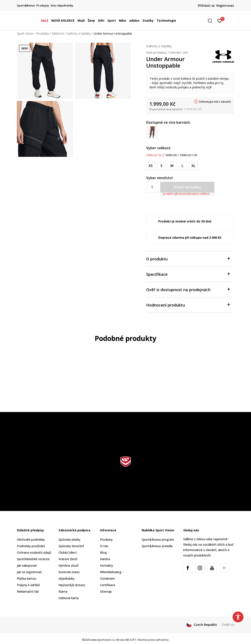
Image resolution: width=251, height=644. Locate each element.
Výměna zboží (68, 565)
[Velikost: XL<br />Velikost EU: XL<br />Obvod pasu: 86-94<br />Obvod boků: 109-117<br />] (193, 166)
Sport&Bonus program (158, 539)
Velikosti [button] (171, 155)
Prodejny (106, 539)
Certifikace (108, 585)
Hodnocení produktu (188, 305)
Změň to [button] (228, 625)
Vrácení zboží (68, 559)
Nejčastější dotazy (72, 585)
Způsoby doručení (71, 546)
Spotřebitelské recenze (33, 559)
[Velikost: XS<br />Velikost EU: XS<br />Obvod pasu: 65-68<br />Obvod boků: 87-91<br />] (151, 166)
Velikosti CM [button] (189, 155)
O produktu (188, 259)
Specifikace (188, 274)
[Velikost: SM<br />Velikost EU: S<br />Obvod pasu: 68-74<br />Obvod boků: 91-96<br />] (161, 166)
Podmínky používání (31, 546)
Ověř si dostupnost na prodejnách (188, 289)
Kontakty (107, 565)
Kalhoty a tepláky (79, 33)
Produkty (43, 33)
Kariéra (105, 559)
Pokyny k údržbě (28, 585)
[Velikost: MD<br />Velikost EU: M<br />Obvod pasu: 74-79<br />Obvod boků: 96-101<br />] (172, 166)
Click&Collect (68, 552)
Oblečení (58, 33)
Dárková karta (69, 598)
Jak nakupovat (27, 565)
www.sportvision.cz (103, 640)
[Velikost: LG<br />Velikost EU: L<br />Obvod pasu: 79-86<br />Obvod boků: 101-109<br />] (183, 166)
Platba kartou (27, 578)
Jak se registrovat (29, 572)
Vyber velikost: (159, 148)
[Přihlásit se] (220, 21)
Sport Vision (25, 33)
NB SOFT (131, 640)
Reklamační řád (28, 591)
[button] (212, 21)
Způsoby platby (69, 539)
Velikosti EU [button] (154, 155)
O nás (104, 546)
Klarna (63, 591)
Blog (103, 552)
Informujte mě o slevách (215, 102)
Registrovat (225, 6)
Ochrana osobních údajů (34, 552)
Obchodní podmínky (31, 539)
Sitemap (106, 591)
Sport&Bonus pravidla (157, 546)
